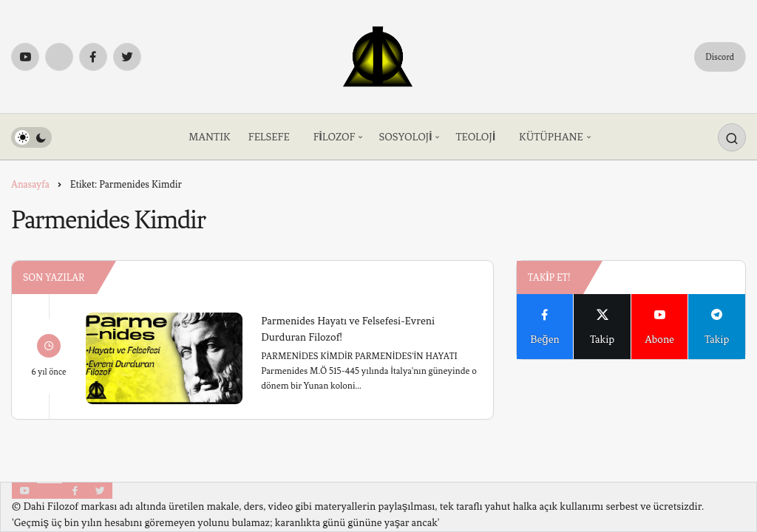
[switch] (31, 137)
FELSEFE (269, 137)
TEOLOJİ (475, 137)
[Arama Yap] (732, 137)
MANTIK (209, 137)
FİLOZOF (335, 137)
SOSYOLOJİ (405, 137)
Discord (720, 57)
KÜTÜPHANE (551, 137)
